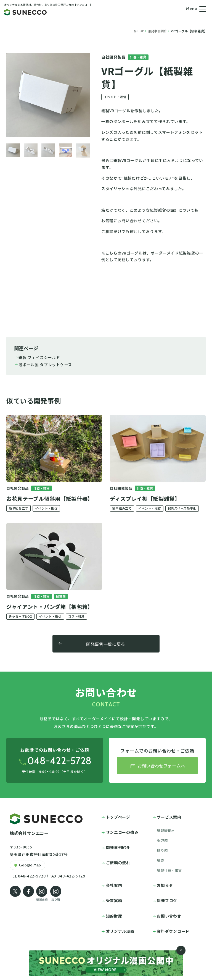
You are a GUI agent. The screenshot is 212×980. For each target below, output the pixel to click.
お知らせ (165, 885)
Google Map (27, 865)
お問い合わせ (169, 916)
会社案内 (114, 885)
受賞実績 (114, 900)
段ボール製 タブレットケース (43, 365)
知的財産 (114, 916)
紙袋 (161, 860)
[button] (13, 150)
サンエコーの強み (122, 832)
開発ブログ (167, 900)
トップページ (118, 817)
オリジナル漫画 (120, 931)
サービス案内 (169, 817)
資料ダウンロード (173, 931)
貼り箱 (162, 850)
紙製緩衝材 (166, 830)
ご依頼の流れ (118, 863)
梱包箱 (162, 840)
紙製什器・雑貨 (169, 870)
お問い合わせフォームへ (157, 766)
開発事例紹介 (118, 847)
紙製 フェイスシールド (37, 357)
